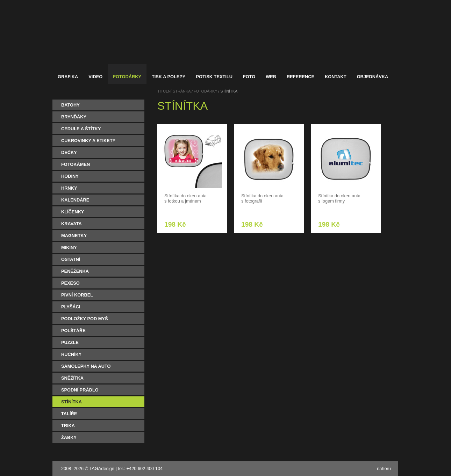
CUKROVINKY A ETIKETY (88, 141)
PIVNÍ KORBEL (77, 295)
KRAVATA (71, 224)
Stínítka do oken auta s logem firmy (339, 198)
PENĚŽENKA (75, 271)
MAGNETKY (74, 236)
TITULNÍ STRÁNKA (174, 91)
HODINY (70, 176)
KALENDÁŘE (75, 200)
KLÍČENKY (73, 212)
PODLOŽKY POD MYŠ (84, 319)
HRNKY (69, 188)
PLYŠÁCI (71, 307)
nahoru (384, 468)
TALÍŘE (69, 414)
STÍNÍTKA (71, 402)
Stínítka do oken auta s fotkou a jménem (185, 198)
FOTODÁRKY (205, 91)
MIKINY (69, 247)
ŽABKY (69, 437)
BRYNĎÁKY (74, 117)
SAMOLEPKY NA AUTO (86, 366)
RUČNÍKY (71, 354)
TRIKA (68, 426)
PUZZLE (70, 342)
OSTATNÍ (71, 259)
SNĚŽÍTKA (72, 378)
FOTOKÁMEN (76, 164)
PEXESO (70, 283)
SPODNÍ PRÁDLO (80, 390)
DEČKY (69, 152)
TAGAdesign (102, 468)
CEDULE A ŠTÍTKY (81, 129)
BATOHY (70, 105)
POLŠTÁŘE (73, 331)
